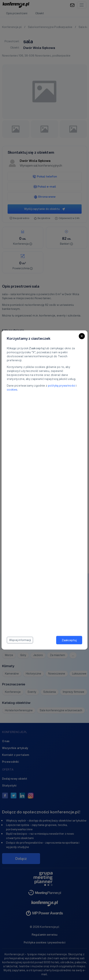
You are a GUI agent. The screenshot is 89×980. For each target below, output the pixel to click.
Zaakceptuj (69, 640)
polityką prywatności (62, 386)
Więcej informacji (20, 640)
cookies (12, 390)
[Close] (82, 336)
